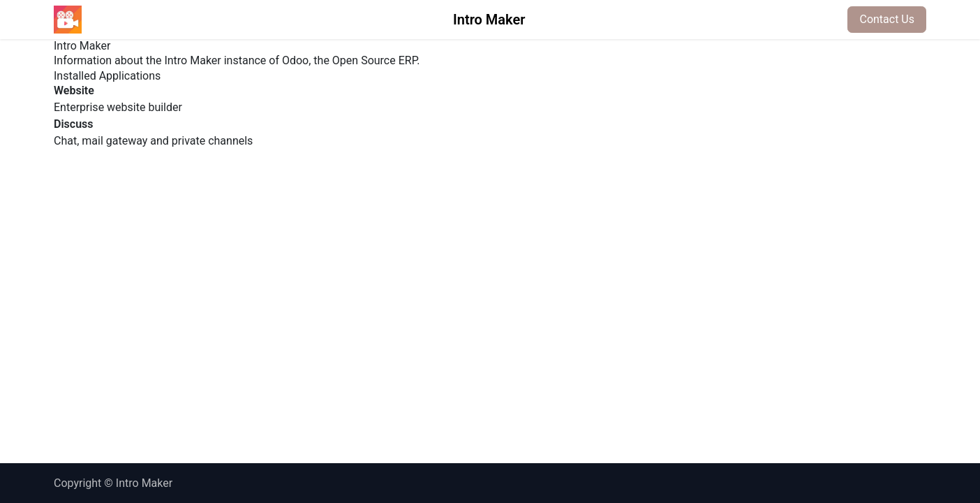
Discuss (74, 124)
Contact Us (887, 19)
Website (74, 90)
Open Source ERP (374, 60)
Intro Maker (489, 20)
